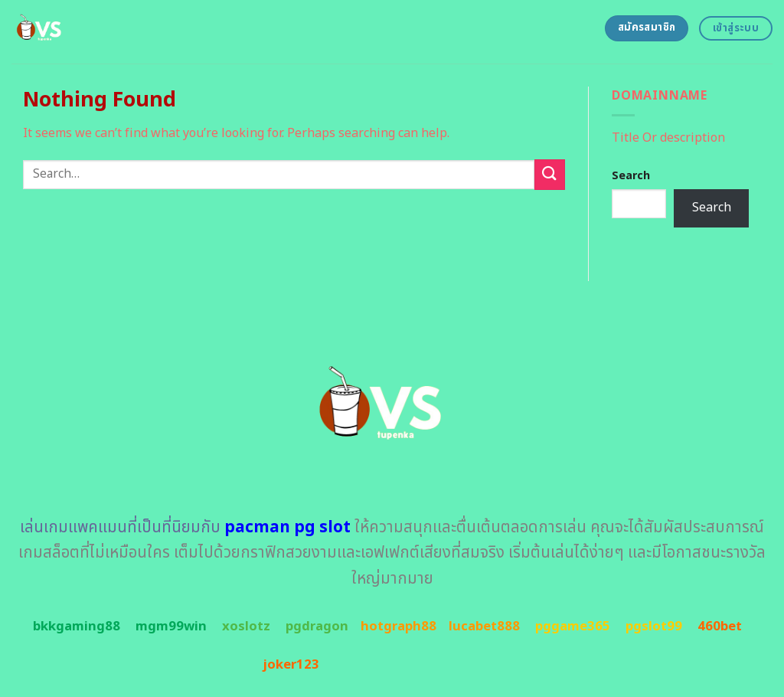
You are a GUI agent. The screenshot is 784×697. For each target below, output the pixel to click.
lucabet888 (484, 627)
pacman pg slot (287, 527)
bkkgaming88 (77, 627)
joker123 (291, 665)
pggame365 (573, 627)
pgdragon (317, 627)
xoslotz (246, 627)
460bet (720, 627)
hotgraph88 (399, 627)
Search (631, 176)
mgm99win (171, 627)
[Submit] (550, 174)
